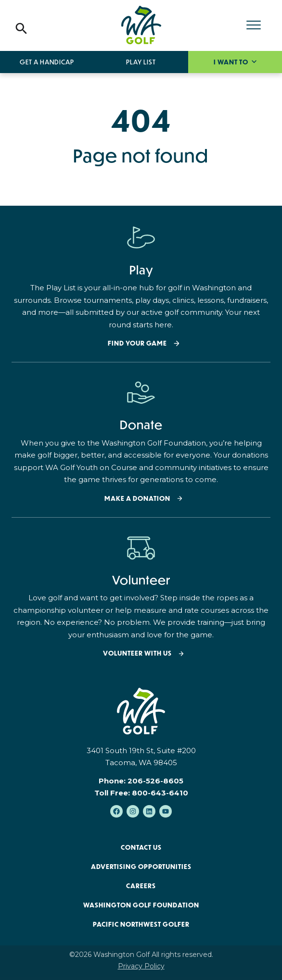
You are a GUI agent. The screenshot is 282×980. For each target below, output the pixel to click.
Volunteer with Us (137, 653)
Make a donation (137, 499)
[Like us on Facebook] (116, 811)
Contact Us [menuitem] (141, 847)
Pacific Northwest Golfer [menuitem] (141, 924)
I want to (232, 62)
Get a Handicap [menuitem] (47, 62)
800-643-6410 (160, 793)
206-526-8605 (155, 781)
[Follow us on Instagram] (133, 811)
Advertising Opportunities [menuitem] (141, 867)
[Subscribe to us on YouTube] (166, 811)
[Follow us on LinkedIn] (149, 811)
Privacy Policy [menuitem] (141, 966)
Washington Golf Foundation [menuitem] (141, 905)
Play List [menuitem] (141, 62)
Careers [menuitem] (141, 886)
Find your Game (137, 343)
